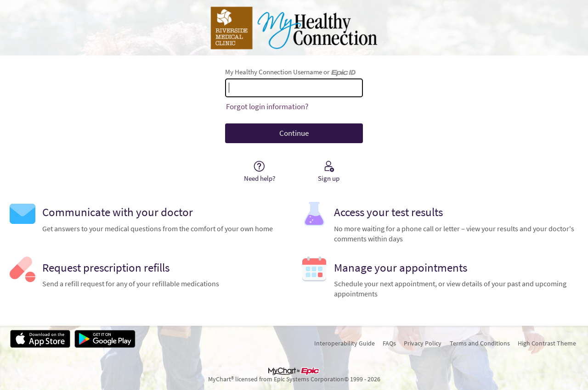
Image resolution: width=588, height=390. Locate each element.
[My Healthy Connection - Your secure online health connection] (294, 28)
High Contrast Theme (547, 343)
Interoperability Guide (345, 343)
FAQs (389, 343)
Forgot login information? (267, 106)
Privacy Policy (423, 343)
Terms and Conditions (480, 343)
